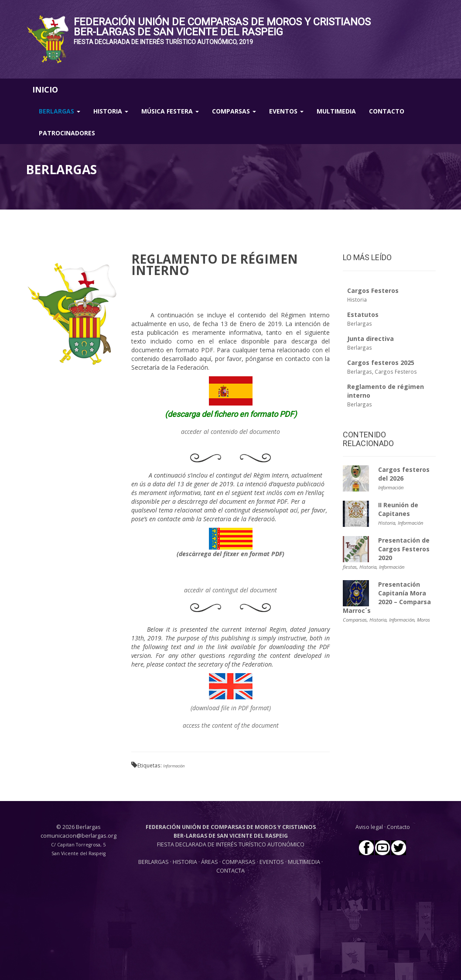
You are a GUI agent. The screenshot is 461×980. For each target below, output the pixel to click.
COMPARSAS (239, 862)
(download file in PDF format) (231, 708)
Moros (423, 620)
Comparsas (234, 111)
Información (174, 766)
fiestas (350, 567)
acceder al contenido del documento (230, 432)
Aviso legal (369, 827)
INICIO (45, 89)
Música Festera (170, 111)
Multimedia (336, 111)
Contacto (387, 111)
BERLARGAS (154, 862)
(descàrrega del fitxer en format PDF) (230, 554)
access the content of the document (231, 725)
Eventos (286, 111)
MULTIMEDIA (304, 862)
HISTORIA (186, 862)
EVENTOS (272, 862)
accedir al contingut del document (230, 590)
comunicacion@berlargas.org (79, 836)
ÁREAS (210, 862)
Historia (111, 111)
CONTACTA (230, 871)
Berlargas (60, 111)
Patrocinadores (67, 133)
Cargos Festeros (396, 371)
